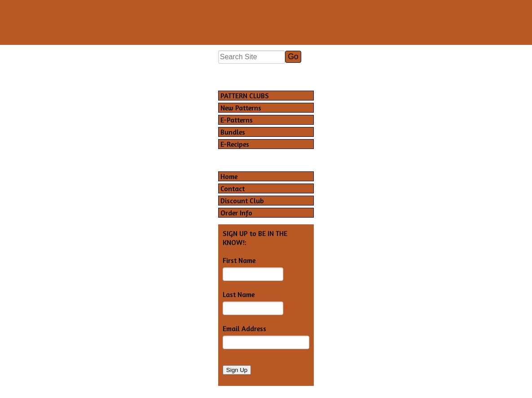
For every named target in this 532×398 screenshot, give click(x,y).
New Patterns (241, 108)
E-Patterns (237, 120)
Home (229, 176)
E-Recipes (235, 144)
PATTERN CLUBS (245, 96)
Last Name (239, 294)
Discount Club (242, 201)
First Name (239, 260)
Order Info (236, 213)
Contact (233, 188)
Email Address (244, 328)
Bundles (233, 132)
